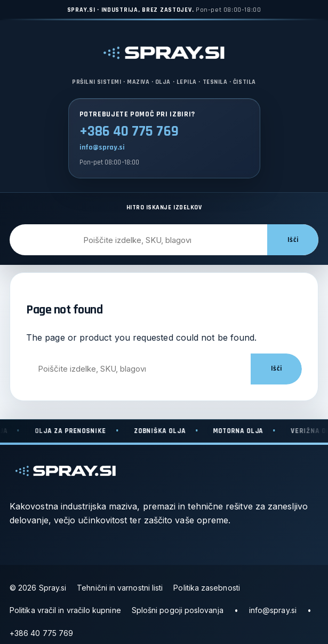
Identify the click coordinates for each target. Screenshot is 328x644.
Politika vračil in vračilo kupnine (65, 610)
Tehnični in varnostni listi (120, 588)
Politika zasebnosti (207, 588)
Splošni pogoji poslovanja (178, 610)
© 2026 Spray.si (38, 588)
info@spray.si (102, 147)
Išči (293, 240)
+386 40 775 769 (129, 131)
